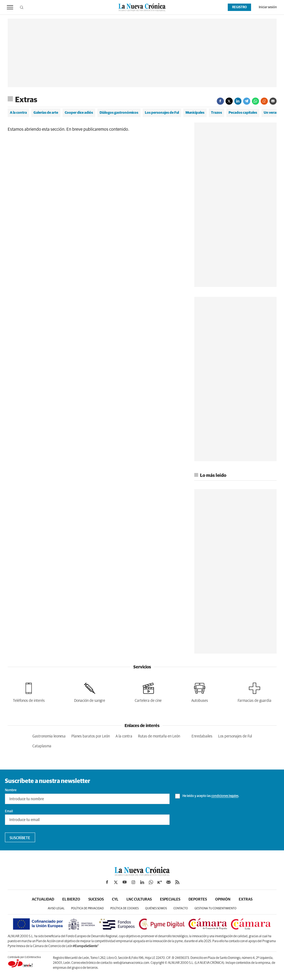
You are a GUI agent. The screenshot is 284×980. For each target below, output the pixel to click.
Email (9, 811)
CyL (115, 899)
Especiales (170, 899)
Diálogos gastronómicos (119, 113)
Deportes (198, 899)
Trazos (216, 113)
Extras (26, 100)
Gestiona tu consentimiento (216, 908)
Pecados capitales (243, 113)
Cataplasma (42, 746)
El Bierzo (71, 899)
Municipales (195, 113)
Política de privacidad (87, 908)
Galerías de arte (46, 113)
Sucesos (96, 899)
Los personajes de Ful (162, 113)
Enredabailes (202, 736)
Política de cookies (124, 908)
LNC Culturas (139, 899)
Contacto (181, 908)
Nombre (11, 790)
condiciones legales (225, 796)
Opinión (223, 899)
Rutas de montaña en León (159, 736)
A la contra (18, 113)
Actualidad (43, 899)
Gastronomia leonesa (49, 736)
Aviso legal (56, 908)
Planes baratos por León (91, 736)
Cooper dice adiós (79, 113)
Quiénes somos (156, 908)
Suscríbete (20, 838)
